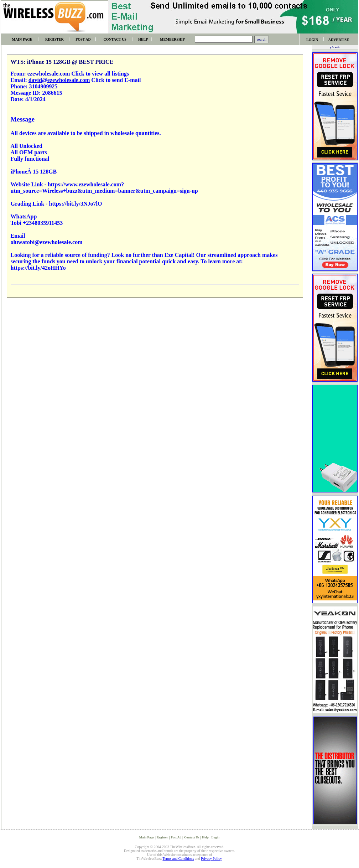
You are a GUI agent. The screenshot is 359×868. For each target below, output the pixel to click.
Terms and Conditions (178, 859)
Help (205, 837)
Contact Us (192, 837)
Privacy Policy (211, 859)
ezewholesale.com (49, 74)
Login (216, 837)
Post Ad (176, 837)
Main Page (147, 837)
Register (162, 837)
